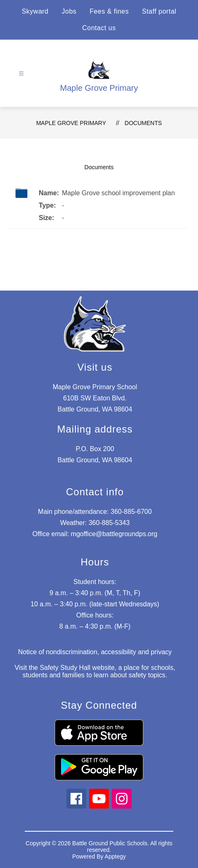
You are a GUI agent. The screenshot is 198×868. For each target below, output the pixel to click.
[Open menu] (21, 74)
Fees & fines (109, 11)
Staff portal (159, 11)
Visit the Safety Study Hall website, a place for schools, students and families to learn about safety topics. (95, 671)
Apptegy (115, 856)
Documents (143, 123)
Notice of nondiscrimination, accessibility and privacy (95, 652)
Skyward (35, 11)
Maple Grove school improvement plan (118, 193)
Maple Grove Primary (71, 123)
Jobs (69, 11)
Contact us (99, 28)
